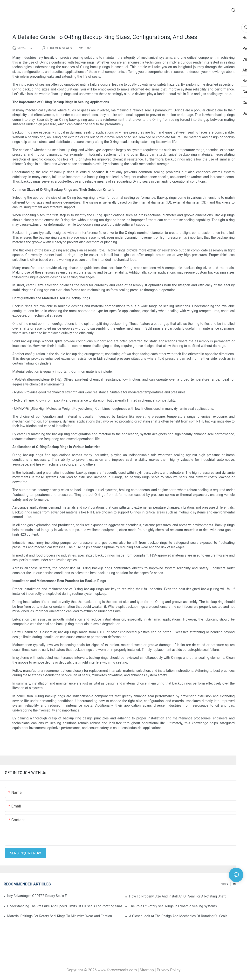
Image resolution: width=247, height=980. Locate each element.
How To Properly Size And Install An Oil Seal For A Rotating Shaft (177, 896)
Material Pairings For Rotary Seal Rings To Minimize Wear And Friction (60, 916)
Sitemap (147, 970)
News (224, 884)
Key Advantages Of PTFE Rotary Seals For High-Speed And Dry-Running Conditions (37, 896)
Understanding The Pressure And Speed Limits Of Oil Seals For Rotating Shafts (64, 906)
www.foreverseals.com (117, 970)
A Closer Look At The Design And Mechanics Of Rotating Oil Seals (178, 916)
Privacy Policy (169, 970)
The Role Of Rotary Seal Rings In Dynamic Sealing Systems (173, 906)
